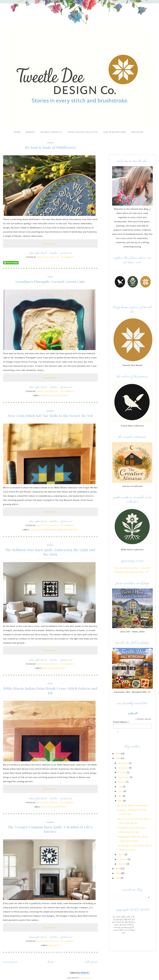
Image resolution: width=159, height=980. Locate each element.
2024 (118, 869)
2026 (118, 754)
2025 (118, 758)
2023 (118, 873)
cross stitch (37, 530)
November (124, 768)
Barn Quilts (48, 668)
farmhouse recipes (50, 395)
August (122, 782)
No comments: (68, 257)
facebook (42, 253)
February (123, 859)
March (122, 854)
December (124, 763)
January (122, 864)
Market (30, 132)
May (120, 796)
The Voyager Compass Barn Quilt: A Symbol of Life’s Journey (50, 829)
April (121, 801)
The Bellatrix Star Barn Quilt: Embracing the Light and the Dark (50, 552)
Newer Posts (10, 962)
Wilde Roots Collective (83, 132)
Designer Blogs (86, 978)
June (121, 791)
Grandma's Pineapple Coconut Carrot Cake (50, 281)
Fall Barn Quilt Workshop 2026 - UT (131, 572)
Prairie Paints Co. (51, 132)
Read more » (50, 243)
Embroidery (50, 530)
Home (17, 132)
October (123, 772)
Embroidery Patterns (67, 530)
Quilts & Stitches (114, 132)
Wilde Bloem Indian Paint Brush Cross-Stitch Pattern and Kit (50, 691)
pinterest (66, 253)
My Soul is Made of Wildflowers (50, 147)
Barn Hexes (60, 668)
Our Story (137, 132)
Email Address (121, 722)
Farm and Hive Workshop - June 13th (132, 568)
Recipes (64, 395)
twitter (54, 253)
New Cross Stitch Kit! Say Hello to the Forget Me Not (50, 416)
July (121, 787)
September (124, 777)
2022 (118, 878)
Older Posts (91, 962)
